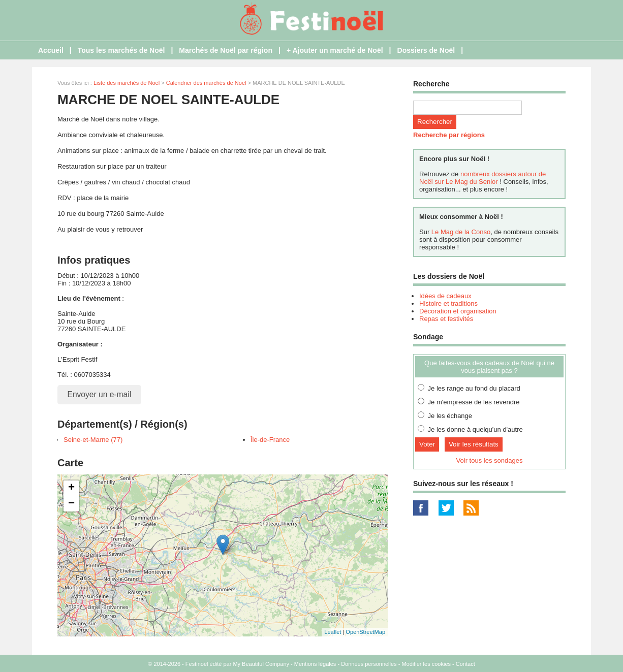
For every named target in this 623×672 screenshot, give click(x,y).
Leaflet (333, 632)
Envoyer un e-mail (100, 394)
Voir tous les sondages (490, 460)
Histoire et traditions (448, 303)
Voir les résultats (474, 444)
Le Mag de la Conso (461, 232)
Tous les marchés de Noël (121, 50)
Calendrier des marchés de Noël (206, 83)
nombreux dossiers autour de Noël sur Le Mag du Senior (482, 178)
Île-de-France (270, 440)
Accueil (51, 50)
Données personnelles (369, 664)
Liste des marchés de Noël (127, 83)
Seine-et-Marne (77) (93, 440)
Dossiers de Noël (426, 50)
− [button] (71, 504)
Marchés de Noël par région (226, 50)
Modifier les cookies (426, 664)
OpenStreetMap (365, 632)
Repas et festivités (446, 319)
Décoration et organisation (458, 311)
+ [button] (71, 488)
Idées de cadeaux (445, 296)
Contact (465, 664)
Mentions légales (315, 664)
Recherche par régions (449, 135)
